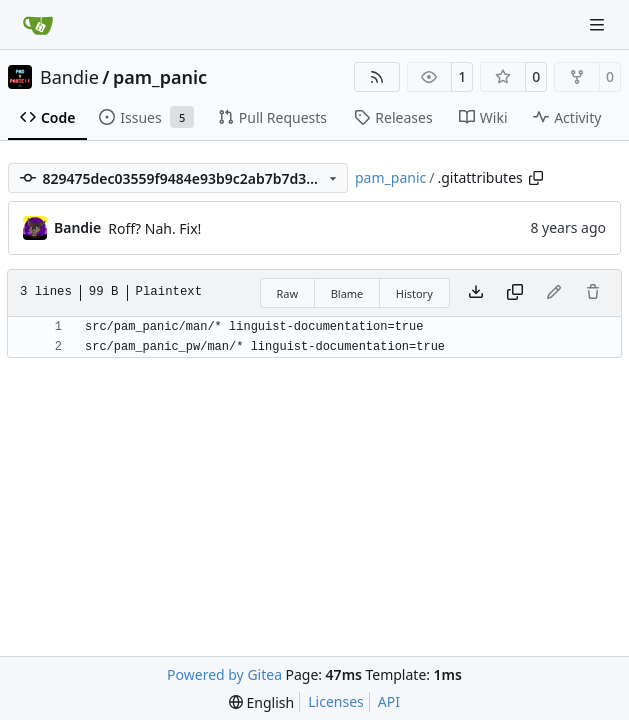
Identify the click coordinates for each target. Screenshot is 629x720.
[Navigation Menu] (599, 24)
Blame (347, 293)
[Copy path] (536, 178)
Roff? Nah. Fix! (154, 228)
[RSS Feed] (377, 77)
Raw (288, 293)
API (389, 701)
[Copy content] (515, 293)
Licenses (336, 701)
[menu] (261, 702)
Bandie (69, 77)
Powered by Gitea (224, 674)
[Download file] (476, 293)
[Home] (38, 25)
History (414, 293)
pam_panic (160, 77)
